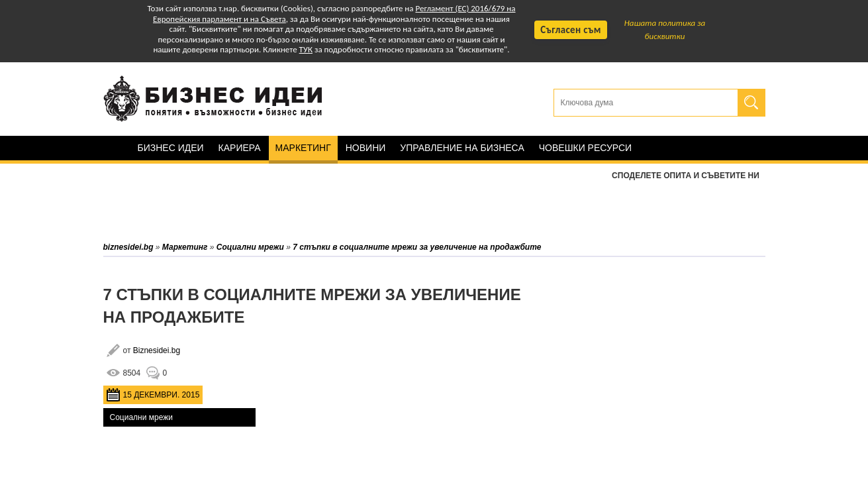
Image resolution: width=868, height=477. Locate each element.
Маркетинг (303, 148)
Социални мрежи (141, 417)
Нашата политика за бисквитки (665, 29)
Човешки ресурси (585, 148)
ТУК (306, 49)
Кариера (240, 148)
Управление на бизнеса (462, 148)
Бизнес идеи (171, 148)
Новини (366, 148)
